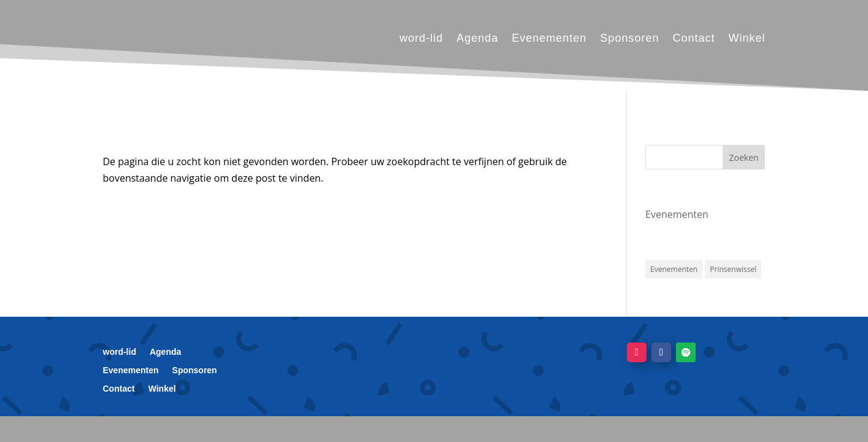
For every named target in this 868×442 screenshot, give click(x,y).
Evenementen (549, 38)
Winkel (747, 38)
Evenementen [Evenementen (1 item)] (674, 269)
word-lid (421, 38)
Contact (693, 38)
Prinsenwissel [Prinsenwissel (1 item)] (733, 269)
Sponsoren (629, 38)
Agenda (477, 38)
